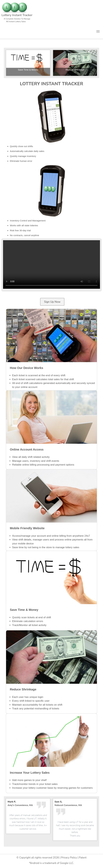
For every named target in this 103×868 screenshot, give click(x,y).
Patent (83, 858)
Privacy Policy (69, 858)
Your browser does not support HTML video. (51, 264)
